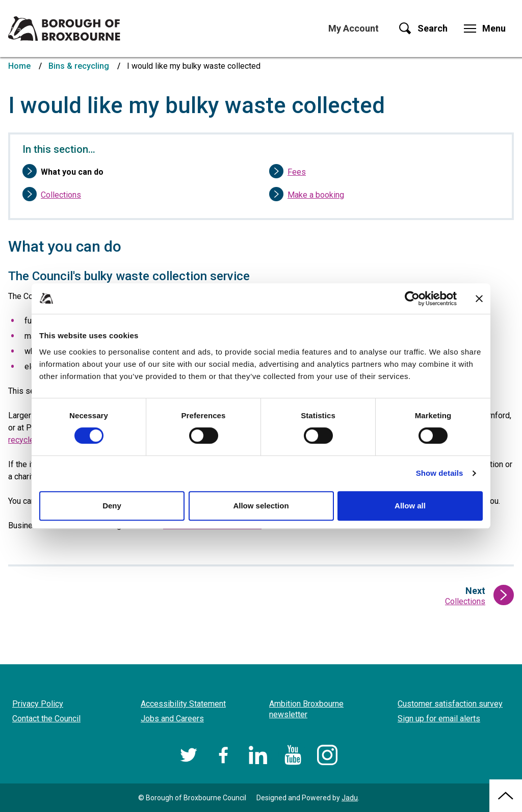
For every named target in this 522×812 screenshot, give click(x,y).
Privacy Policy (38, 704)
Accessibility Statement (183, 704)
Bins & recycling (79, 66)
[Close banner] (479, 299)
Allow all (410, 506)
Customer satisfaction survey (450, 704)
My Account (354, 28)
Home (19, 66)
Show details (440, 473)
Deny (112, 506)
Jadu (350, 798)
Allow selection (261, 506)
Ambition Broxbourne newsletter (306, 709)
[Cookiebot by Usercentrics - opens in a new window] (412, 299)
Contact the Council (46, 719)
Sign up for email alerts (439, 719)
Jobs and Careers (172, 719)
